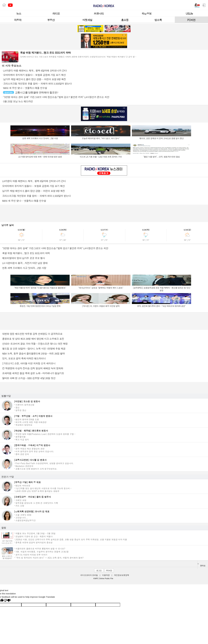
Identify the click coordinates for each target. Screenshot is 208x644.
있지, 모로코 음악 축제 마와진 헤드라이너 (24, 358)
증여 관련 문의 (22, 454)
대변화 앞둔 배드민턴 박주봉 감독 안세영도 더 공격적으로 (32, 334)
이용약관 (106, 575)
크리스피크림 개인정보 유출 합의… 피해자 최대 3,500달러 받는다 (36, 196)
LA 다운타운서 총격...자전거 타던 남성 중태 (25, 263)
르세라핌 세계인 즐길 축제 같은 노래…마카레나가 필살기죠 (33, 373)
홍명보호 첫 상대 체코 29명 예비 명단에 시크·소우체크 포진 (33, 339)
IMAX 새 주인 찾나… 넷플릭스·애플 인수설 (24, 201)
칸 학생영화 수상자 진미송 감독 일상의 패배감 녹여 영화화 (33, 368)
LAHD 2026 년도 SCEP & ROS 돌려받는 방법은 (37, 491)
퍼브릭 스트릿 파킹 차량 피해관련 (31, 422)
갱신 (17, 407)
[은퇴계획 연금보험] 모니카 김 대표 (32, 511)
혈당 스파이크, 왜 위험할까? (7, 557)
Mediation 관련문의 (24, 466)
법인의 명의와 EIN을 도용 (27, 419)
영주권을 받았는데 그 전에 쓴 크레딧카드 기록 (37, 503)
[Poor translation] (7, 601)
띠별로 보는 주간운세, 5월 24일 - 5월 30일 (35, 533)
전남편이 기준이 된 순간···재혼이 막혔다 (34, 536)
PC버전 (109, 571)
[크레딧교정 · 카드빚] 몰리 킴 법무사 (32, 497)
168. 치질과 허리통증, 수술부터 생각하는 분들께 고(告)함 (42, 552)
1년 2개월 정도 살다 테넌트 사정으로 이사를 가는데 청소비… (44, 488)
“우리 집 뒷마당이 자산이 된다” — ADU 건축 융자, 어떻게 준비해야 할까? (49, 558)
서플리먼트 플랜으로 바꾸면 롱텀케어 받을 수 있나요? (40, 548)
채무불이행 (21, 437)
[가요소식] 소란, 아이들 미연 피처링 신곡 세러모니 (29, 363)
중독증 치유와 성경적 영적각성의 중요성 (34, 542)
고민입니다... (22, 517)
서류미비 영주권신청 (25, 405)
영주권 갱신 (21, 410)
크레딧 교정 (21, 500)
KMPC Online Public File (103, 579)
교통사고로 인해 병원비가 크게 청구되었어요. (36, 469)
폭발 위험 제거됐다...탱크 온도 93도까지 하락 (26, 253)
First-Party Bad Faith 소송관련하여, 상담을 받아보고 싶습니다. (45, 463)
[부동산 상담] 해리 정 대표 (27, 482)
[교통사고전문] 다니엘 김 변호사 (30, 460)
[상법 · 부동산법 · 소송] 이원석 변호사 (33, 416)
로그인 (99, 571)
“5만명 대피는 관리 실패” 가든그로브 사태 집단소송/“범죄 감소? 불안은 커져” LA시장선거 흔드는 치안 (55, 248)
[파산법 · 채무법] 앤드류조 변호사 (31, 431)
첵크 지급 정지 (22, 439)
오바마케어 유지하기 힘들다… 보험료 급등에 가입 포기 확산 (33, 186)
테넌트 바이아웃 (23, 485)
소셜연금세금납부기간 (26, 520)
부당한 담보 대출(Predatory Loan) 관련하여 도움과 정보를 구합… (46, 434)
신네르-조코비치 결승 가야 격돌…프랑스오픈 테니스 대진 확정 (35, 344)
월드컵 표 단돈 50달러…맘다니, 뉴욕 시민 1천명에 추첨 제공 (34, 349)
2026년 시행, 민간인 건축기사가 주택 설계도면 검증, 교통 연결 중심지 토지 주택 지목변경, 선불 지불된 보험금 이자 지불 (71, 539)
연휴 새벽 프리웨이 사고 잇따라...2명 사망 (24, 268)
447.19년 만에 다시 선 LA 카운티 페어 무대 (7, 543)
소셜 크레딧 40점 (23, 515)
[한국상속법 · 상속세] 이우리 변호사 (32, 445)
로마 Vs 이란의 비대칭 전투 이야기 (31, 555)
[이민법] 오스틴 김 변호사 (27, 401)
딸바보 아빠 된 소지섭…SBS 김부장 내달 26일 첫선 (29, 378)
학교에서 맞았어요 (24, 425)
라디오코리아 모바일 (89, 575)
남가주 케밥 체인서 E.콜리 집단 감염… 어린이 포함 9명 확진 (34, 191)
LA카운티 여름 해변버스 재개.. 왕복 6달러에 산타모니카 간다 (34, 181)
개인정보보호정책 (121, 575)
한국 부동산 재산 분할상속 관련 (30, 448)
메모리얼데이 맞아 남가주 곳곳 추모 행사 (23, 258)
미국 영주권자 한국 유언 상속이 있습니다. (35, 451)
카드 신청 (20, 506)
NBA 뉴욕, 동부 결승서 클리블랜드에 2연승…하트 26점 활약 (33, 353)
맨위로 (201, 565)
